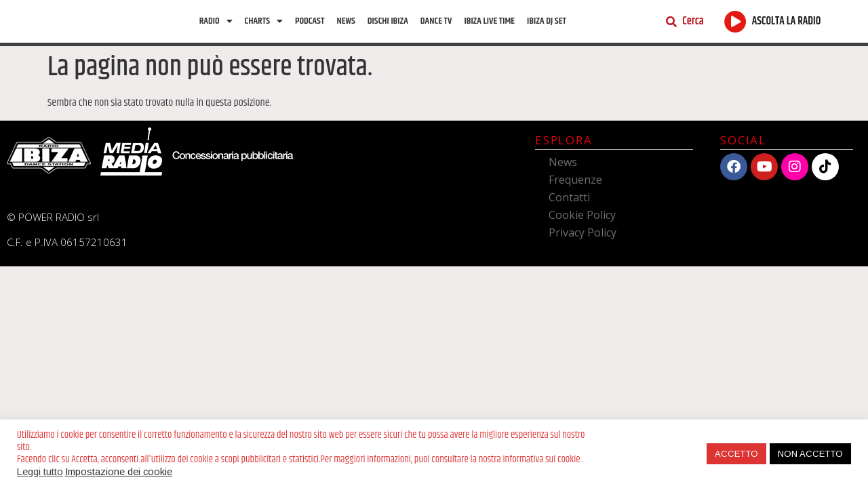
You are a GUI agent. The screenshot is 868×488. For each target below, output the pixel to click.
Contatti (569, 200)
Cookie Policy (582, 218)
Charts (264, 22)
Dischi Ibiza (388, 22)
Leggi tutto (40, 472)
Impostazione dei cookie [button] (119, 472)
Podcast (310, 22)
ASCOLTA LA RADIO (787, 23)
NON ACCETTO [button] (810, 454)
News (346, 22)
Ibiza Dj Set (547, 22)
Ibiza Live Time (489, 22)
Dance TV (436, 22)
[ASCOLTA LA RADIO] (735, 23)
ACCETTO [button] (736, 454)
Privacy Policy (583, 235)
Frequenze (575, 182)
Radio (216, 22)
